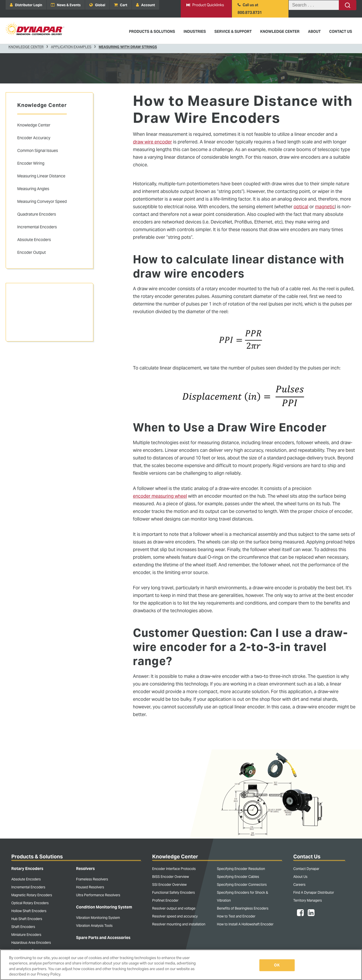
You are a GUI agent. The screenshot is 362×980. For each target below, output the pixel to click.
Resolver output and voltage (174, 908)
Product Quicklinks (205, 5)
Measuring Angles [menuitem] (33, 189)
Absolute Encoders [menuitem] (34, 240)
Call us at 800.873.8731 (250, 9)
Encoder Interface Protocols (174, 869)
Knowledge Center (26, 47)
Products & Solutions (37, 857)
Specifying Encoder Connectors (242, 885)
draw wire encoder (152, 142)
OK (277, 965)
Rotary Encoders (27, 869)
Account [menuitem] (146, 5)
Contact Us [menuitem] (341, 32)
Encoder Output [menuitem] (32, 252)
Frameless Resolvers (92, 879)
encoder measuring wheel (160, 496)
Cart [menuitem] (121, 5)
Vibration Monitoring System (98, 918)
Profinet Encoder (165, 900)
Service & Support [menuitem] (233, 32)
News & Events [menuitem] (66, 5)
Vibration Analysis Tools (94, 926)
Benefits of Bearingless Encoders (243, 908)
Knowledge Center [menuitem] (280, 32)
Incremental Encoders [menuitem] (37, 227)
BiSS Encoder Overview (171, 877)
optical (301, 207)
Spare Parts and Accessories (103, 938)
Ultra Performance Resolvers (98, 895)
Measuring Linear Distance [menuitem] (41, 176)
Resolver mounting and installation (179, 924)
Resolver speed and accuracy (175, 916)
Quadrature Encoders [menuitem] (37, 214)
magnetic (325, 207)
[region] (181, 965)
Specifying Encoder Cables (238, 877)
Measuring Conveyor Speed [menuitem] (42, 201)
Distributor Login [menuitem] (26, 5)
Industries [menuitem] (195, 32)
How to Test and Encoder (236, 916)
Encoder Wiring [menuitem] (31, 163)
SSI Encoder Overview (169, 885)
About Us (300, 877)
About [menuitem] (314, 32)
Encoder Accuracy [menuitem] (34, 138)
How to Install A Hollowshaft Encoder (245, 924)
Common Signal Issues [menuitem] (38, 151)
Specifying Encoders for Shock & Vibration (243, 896)
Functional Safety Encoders (174, 892)
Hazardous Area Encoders (31, 943)
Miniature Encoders (26, 935)
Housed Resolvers (90, 887)
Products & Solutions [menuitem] (152, 32)
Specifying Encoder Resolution (241, 869)
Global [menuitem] (97, 5)
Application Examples (71, 47)
